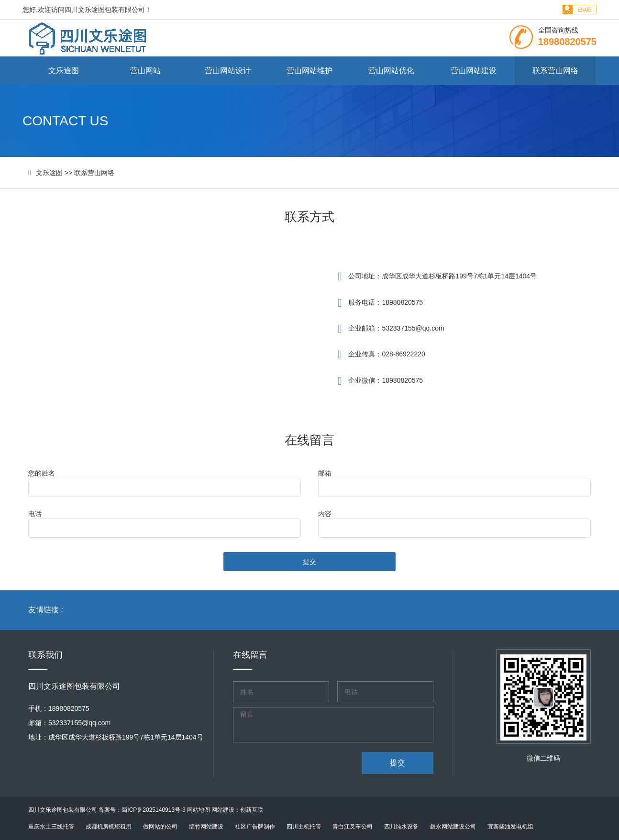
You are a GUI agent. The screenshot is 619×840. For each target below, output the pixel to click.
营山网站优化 (391, 71)
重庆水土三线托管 (51, 827)
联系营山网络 (555, 71)
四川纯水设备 (401, 827)
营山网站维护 (309, 71)
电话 (35, 514)
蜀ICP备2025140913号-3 (153, 810)
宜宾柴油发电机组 (510, 827)
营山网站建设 (474, 71)
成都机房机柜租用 (109, 827)
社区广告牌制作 (255, 827)
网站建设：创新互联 (237, 810)
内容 (325, 514)
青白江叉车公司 (353, 827)
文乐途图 (64, 71)
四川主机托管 (304, 827)
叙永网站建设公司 (453, 827)
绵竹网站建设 (206, 827)
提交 (309, 562)
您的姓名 (42, 473)
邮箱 (325, 473)
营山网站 (145, 71)
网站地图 (199, 810)
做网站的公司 (160, 827)
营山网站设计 (228, 71)
